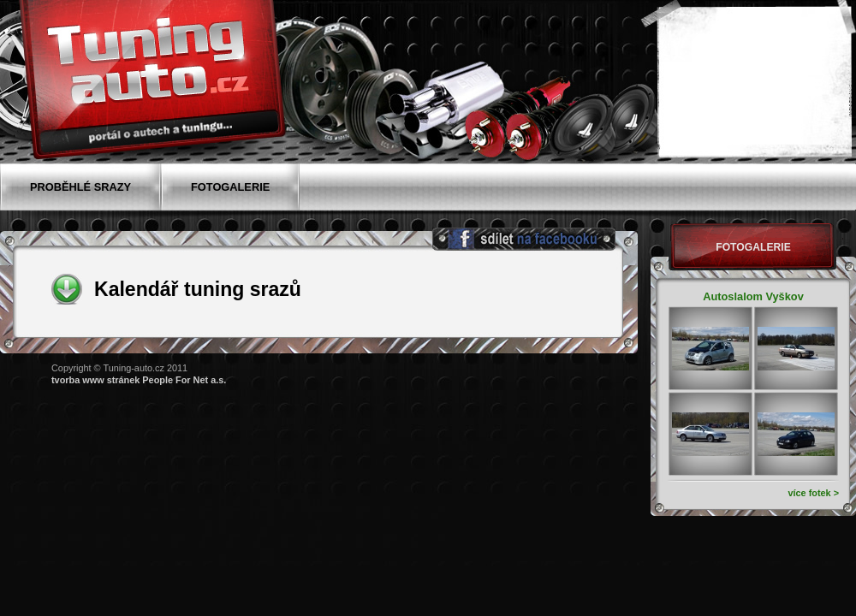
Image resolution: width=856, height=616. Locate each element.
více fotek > (813, 493)
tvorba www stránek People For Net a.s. (139, 380)
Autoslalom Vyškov (753, 296)
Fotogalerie (753, 247)
